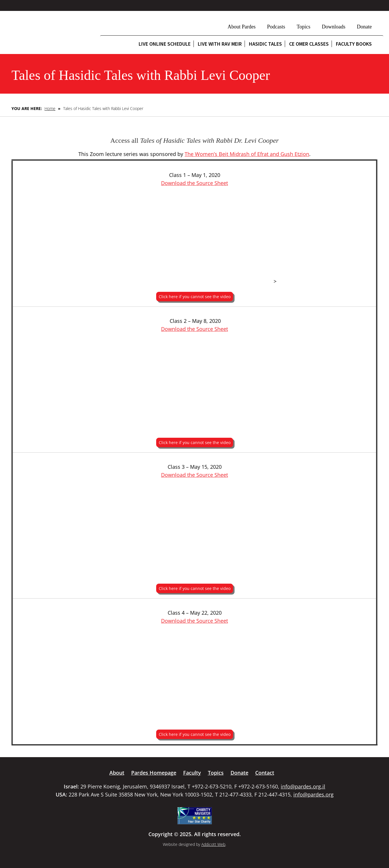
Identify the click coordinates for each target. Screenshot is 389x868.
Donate (364, 27)
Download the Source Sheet (194, 183)
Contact (265, 773)
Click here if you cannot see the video (195, 297)
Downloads (334, 27)
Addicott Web (213, 844)
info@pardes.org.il (303, 786)
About (117, 773)
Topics (303, 27)
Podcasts (276, 27)
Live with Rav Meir (220, 44)
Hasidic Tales (265, 44)
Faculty (192, 773)
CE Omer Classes (309, 44)
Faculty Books (354, 44)
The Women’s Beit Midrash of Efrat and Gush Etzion (247, 154)
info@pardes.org (313, 794)
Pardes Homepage (154, 773)
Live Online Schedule (165, 44)
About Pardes (242, 27)
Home (50, 108)
